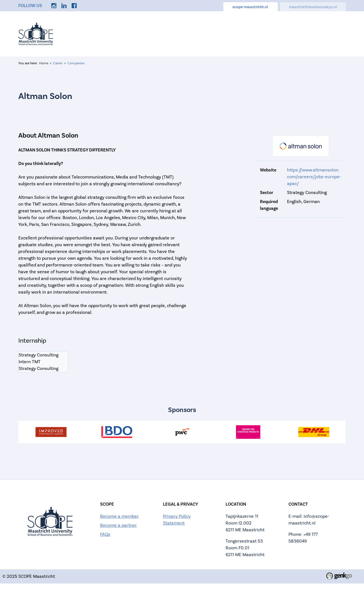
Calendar (209, 34)
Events (149, 34)
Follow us (30, 6)
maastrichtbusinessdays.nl (313, 7)
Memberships (244, 34)
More (334, 34)
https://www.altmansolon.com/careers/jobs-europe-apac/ (314, 177)
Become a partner (118, 525)
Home (125, 34)
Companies (76, 63)
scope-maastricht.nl (251, 7)
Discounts (307, 34)
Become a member (119, 516)
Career (278, 34)
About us (178, 34)
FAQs (105, 534)
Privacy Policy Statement (177, 520)
